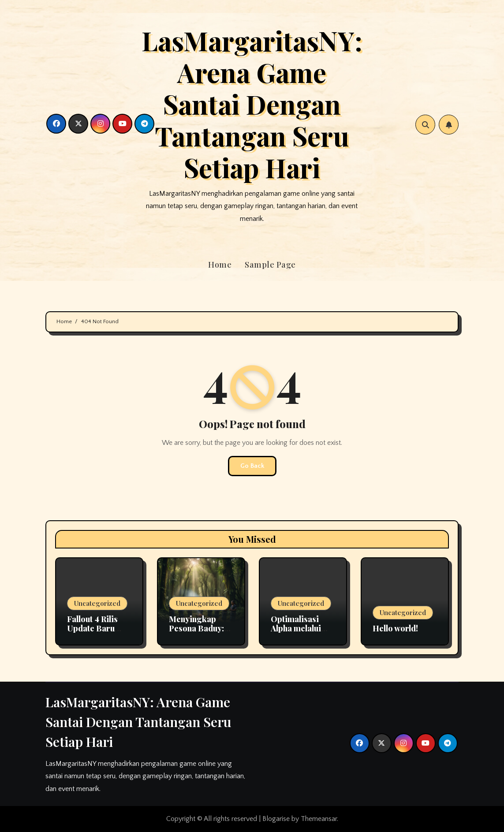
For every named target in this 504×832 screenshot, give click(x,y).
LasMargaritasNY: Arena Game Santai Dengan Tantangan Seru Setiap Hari (252, 104)
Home (220, 265)
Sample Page (270, 265)
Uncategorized (97, 603)
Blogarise (276, 819)
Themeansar (319, 819)
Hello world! (395, 628)
